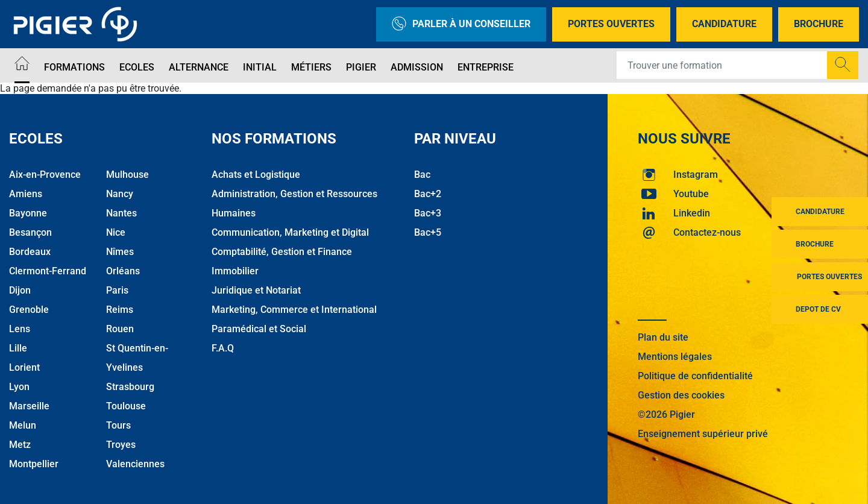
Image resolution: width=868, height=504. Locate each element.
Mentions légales (675, 357)
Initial (260, 67)
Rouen (120, 329)
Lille (18, 348)
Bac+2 (428, 194)
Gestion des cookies (681, 395)
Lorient (24, 367)
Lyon (19, 387)
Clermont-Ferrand (48, 271)
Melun (23, 425)
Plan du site (663, 337)
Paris (117, 290)
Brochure (819, 24)
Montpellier (34, 464)
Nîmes (120, 252)
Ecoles (137, 67)
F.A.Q (223, 348)
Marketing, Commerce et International (294, 310)
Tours (118, 425)
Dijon (20, 290)
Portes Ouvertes (611, 24)
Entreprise (486, 67)
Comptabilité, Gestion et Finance (282, 252)
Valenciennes (135, 464)
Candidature (724, 24)
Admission (417, 67)
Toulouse (126, 406)
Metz (20, 445)
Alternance (199, 67)
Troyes (121, 445)
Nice (116, 232)
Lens (20, 329)
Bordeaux (30, 252)
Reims (120, 310)
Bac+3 (428, 213)
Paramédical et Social (259, 329)
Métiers (311, 67)
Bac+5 (428, 232)
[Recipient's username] (722, 65)
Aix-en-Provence (45, 175)
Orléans (123, 271)
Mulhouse (127, 175)
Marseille (29, 406)
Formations (74, 67)
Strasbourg (130, 387)
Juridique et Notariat (256, 290)
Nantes (121, 213)
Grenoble (29, 310)
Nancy (120, 194)
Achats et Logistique (256, 175)
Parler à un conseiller (461, 24)
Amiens (26, 194)
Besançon (30, 232)
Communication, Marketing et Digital (290, 232)
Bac (422, 175)
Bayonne (28, 213)
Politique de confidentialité (695, 376)
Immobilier (235, 271)
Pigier (361, 67)
